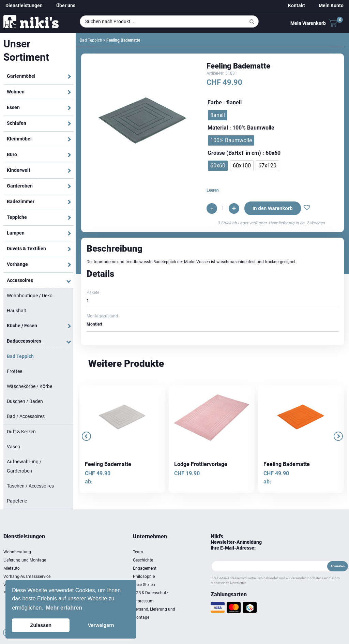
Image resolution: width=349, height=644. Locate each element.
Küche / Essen (22, 326)
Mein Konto (331, 5)
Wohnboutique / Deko (30, 296)
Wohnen (16, 92)
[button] (307, 208)
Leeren (213, 190)
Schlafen (17, 123)
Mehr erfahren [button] (64, 608)
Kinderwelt (19, 170)
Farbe (215, 102)
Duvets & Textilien (26, 249)
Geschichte (143, 560)
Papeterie (17, 501)
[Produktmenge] (223, 208)
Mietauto (12, 568)
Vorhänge (17, 264)
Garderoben (20, 186)
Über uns (66, 5)
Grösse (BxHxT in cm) (234, 153)
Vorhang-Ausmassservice (27, 576)
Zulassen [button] (41, 625)
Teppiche (17, 217)
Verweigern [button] (101, 625)
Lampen (16, 233)
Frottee (14, 371)
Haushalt (17, 311)
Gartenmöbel (21, 76)
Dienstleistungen (24, 5)
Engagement (145, 568)
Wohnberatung (17, 552)
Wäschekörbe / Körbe (29, 386)
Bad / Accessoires (26, 416)
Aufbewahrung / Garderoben (24, 466)
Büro (12, 154)
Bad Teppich (20, 356)
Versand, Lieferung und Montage (154, 613)
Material (218, 128)
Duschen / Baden (25, 401)
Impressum (143, 601)
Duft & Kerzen (21, 432)
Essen (13, 107)
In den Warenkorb (273, 208)
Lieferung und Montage (25, 560)
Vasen (13, 447)
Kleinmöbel (19, 139)
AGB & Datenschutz (151, 593)
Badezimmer (21, 201)
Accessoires (20, 280)
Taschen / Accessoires (30, 486)
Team (138, 552)
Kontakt (297, 5)
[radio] (218, 115)
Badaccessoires (24, 341)
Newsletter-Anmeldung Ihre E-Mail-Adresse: (236, 545)
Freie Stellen (144, 585)
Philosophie (144, 576)
